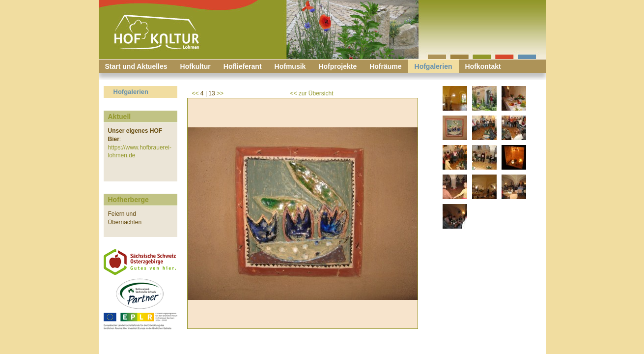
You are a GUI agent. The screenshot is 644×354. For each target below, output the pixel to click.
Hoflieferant (243, 66)
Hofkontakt (483, 66)
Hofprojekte (337, 66)
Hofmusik (290, 66)
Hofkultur (196, 66)
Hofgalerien (434, 66)
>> (220, 93)
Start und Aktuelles (136, 66)
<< (196, 93)
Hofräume (385, 66)
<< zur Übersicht (312, 93)
